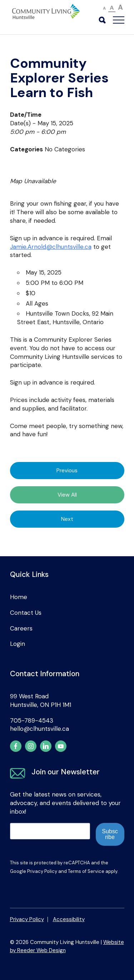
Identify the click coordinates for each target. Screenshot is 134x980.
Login (18, 644)
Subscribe (110, 834)
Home (19, 597)
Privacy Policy (42, 871)
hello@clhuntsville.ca (39, 729)
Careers (21, 628)
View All (67, 495)
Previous (67, 471)
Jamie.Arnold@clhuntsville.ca (51, 247)
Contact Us (26, 613)
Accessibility (69, 919)
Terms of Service (86, 871)
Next (67, 519)
